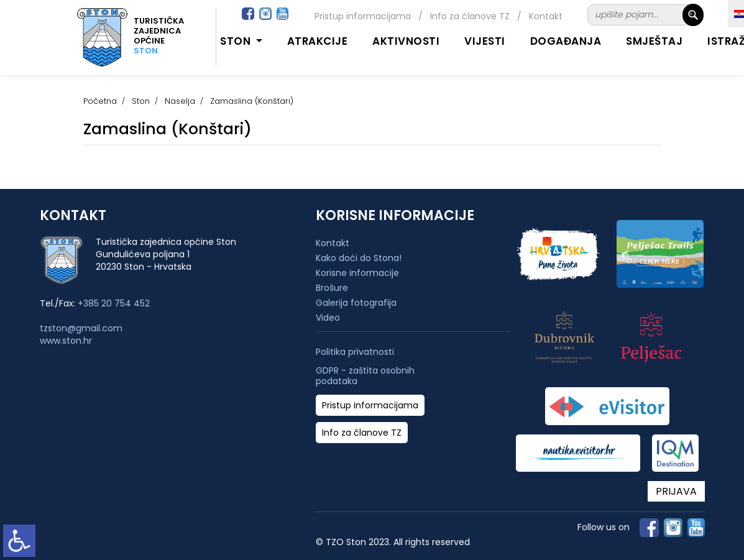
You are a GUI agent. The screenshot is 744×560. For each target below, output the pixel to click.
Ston (141, 101)
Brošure (332, 288)
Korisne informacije (357, 273)
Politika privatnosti (355, 352)
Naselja (180, 101)
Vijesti (485, 41)
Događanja (566, 41)
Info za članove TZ (470, 16)
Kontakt (546, 16)
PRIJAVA (676, 491)
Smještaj (654, 41)
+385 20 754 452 (114, 303)
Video (328, 318)
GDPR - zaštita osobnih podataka (365, 376)
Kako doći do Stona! (359, 258)
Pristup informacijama (363, 16)
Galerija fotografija (356, 303)
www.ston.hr (66, 341)
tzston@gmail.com (81, 328)
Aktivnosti (406, 41)
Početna (100, 101)
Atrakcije (318, 41)
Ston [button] (237, 41)
